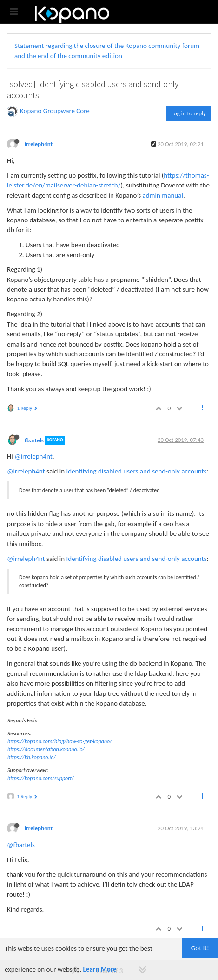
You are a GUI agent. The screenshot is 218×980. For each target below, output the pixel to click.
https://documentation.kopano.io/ (46, 749)
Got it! (200, 948)
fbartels (34, 440)
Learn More (100, 969)
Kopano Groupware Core (55, 111)
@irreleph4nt (33, 456)
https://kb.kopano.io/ (32, 757)
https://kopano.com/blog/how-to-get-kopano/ (60, 741)
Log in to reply (188, 113)
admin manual (163, 195)
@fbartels (21, 845)
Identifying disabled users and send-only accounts (137, 471)
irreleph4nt (39, 144)
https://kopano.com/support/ (41, 778)
